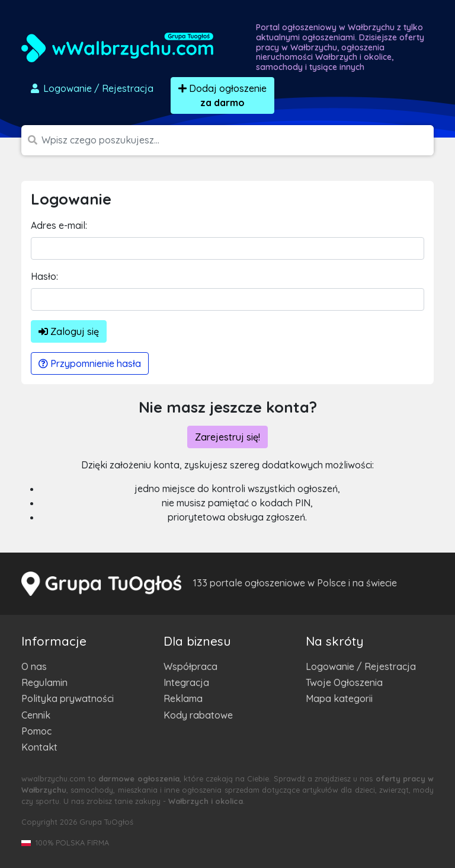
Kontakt (39, 747)
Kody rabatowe (198, 715)
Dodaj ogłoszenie (222, 95)
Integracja (186, 682)
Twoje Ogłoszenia (344, 682)
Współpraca (190, 666)
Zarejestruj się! (227, 437)
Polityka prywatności (68, 698)
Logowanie (91, 88)
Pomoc (36, 731)
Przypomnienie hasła (90, 363)
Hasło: (44, 276)
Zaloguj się (69, 331)
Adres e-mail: (59, 225)
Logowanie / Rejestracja (361, 666)
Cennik (36, 715)
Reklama (183, 698)
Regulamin (44, 682)
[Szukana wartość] (238, 140)
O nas (34, 666)
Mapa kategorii (339, 698)
